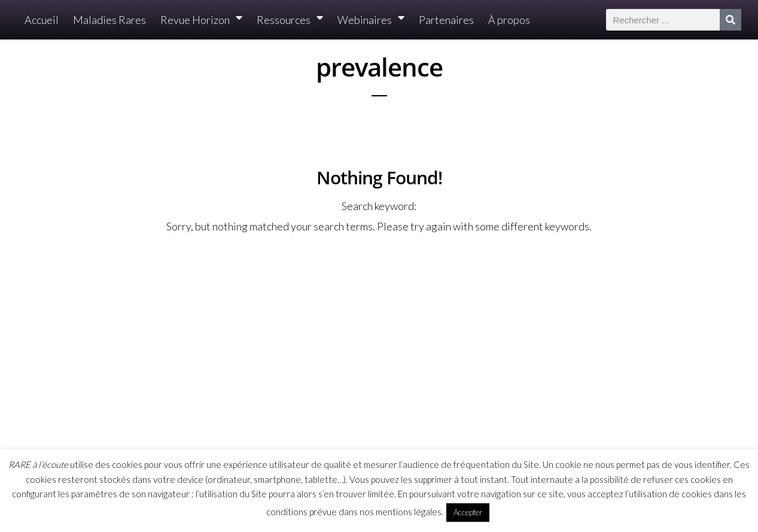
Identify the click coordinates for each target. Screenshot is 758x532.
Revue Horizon (201, 20)
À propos (509, 20)
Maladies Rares (109, 20)
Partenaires (446, 20)
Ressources (290, 20)
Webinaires (371, 20)
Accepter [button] (468, 512)
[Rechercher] (730, 20)
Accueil (42, 20)
